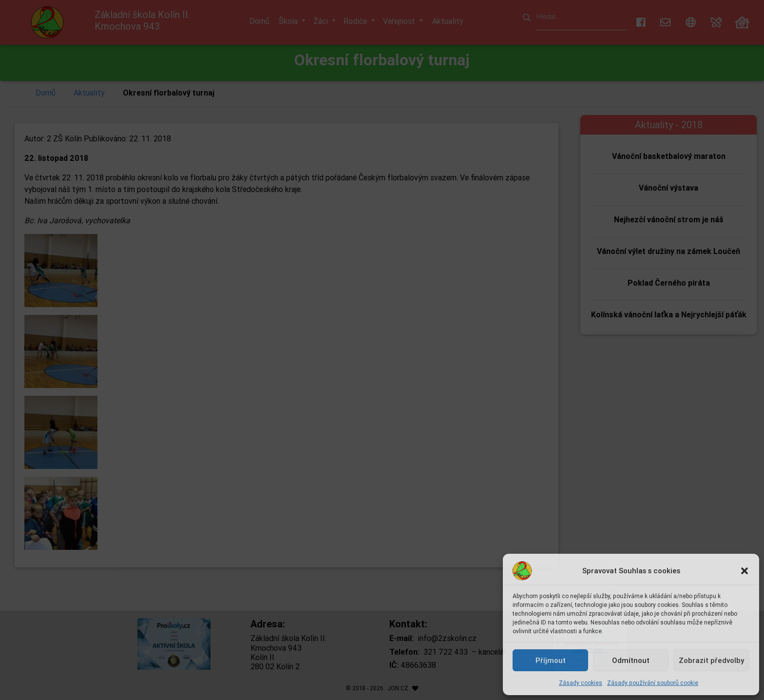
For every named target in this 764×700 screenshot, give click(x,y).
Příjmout (551, 660)
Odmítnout (631, 660)
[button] (745, 571)
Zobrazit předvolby (711, 660)
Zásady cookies (581, 683)
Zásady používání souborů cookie (653, 683)
